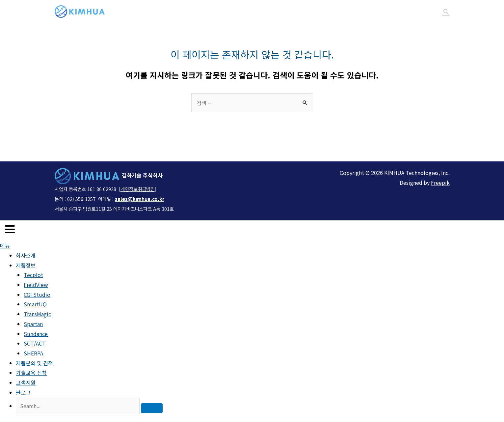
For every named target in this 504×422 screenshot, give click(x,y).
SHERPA (33, 353)
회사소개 (226, 11)
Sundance (36, 334)
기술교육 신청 (354, 11)
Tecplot (33, 275)
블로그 (422, 11)
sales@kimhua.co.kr (140, 199)
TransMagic (37, 314)
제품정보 (258, 11)
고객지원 (393, 11)
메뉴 (5, 245)
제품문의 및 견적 (306, 11)
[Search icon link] (446, 12)
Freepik (440, 183)
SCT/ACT (35, 343)
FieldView (36, 285)
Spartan (33, 324)
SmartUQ (35, 304)
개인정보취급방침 (138, 189)
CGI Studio (37, 295)
